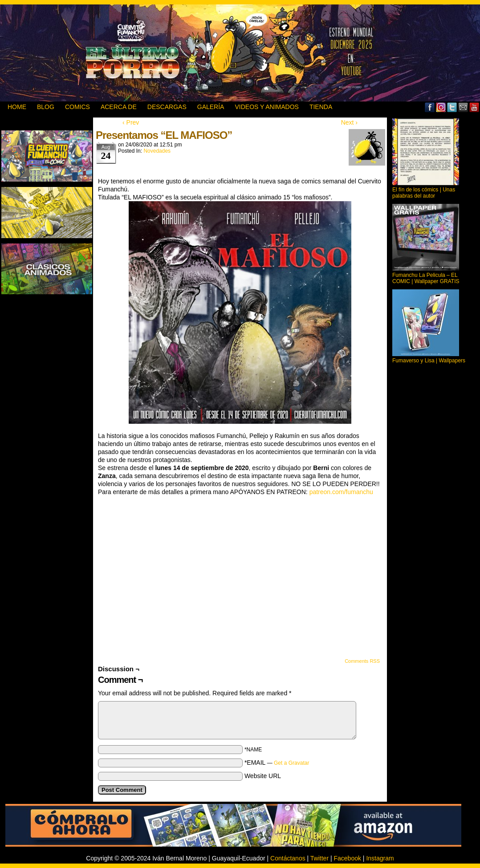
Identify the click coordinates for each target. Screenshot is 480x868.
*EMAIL (277, 763)
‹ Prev (131, 122)
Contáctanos (288, 858)
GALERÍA (211, 107)
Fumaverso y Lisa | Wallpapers (429, 361)
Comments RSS (362, 661)
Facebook (430, 107)
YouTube (474, 107)
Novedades (157, 151)
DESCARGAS (167, 107)
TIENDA (321, 107)
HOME (17, 107)
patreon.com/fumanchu (341, 492)
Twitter (452, 107)
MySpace (441, 107)
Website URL (263, 776)
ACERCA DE (119, 107)
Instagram (380, 858)
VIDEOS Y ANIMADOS (266, 107)
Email (463, 107)
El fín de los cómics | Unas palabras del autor (424, 193)
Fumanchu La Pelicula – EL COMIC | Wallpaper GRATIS (426, 278)
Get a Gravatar (291, 763)
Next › (349, 122)
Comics (77, 107)
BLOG (46, 107)
